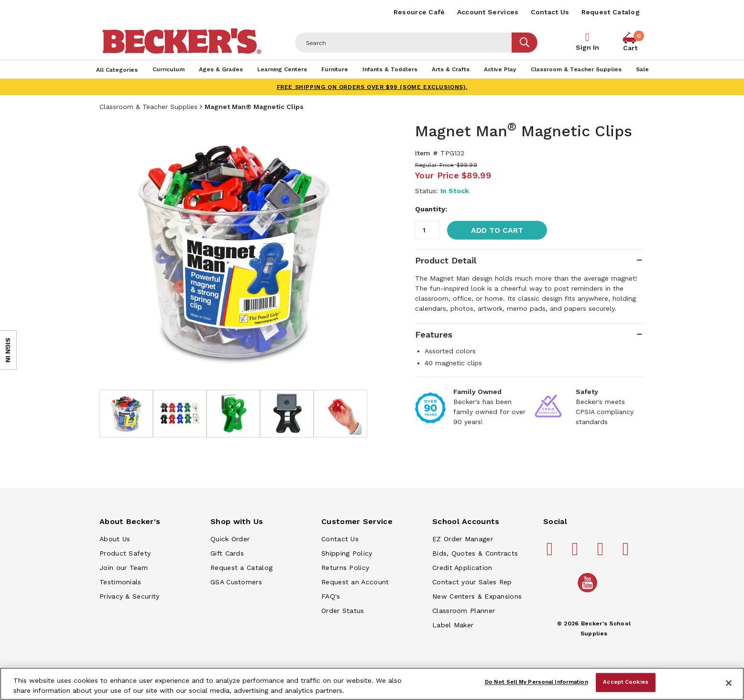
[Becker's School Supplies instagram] (602, 553)
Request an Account (355, 582)
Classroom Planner (464, 611)
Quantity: (431, 209)
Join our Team (124, 568)
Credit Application (462, 568)
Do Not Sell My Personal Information (536, 682)
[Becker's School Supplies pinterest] (577, 553)
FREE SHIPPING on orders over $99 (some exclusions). (372, 87)
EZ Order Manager (463, 539)
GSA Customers (236, 582)
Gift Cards (227, 553)
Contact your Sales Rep (472, 582)
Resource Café (419, 12)
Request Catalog (611, 12)
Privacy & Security (129, 596)
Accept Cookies (626, 682)
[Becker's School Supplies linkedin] (627, 553)
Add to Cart (497, 230)
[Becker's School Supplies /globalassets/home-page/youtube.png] (589, 592)
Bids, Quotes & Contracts (475, 553)
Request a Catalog (241, 568)
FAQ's (331, 596)
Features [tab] (434, 334)
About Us (115, 539)
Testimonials (120, 582)
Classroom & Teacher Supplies (148, 107)
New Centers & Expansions (477, 596)
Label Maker (453, 625)
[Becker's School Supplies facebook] (551, 553)
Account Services (488, 12)
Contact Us (550, 12)
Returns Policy (345, 568)
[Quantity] (427, 230)
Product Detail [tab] (446, 260)
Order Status (343, 611)
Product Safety (125, 553)
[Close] (729, 683)
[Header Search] (404, 43)
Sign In (587, 47)
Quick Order (230, 539)
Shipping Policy (347, 553)
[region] (372, 684)
